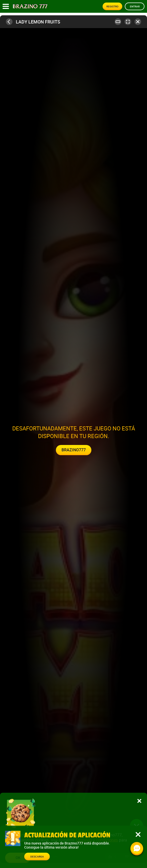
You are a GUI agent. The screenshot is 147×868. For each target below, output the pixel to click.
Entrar (135, 6)
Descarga (37, 857)
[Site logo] (30, 6)
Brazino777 (74, 450)
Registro (112, 6)
